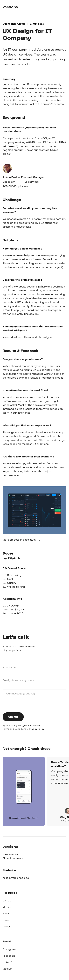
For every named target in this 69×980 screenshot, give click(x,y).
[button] (64, 7)
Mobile (7, 907)
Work (6, 914)
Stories (7, 920)
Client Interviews (14, 24)
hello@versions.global (16, 878)
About (6, 927)
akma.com (10, 146)
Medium (8, 969)
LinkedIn (8, 962)
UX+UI (7, 901)
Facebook (9, 956)
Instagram (9, 949)
